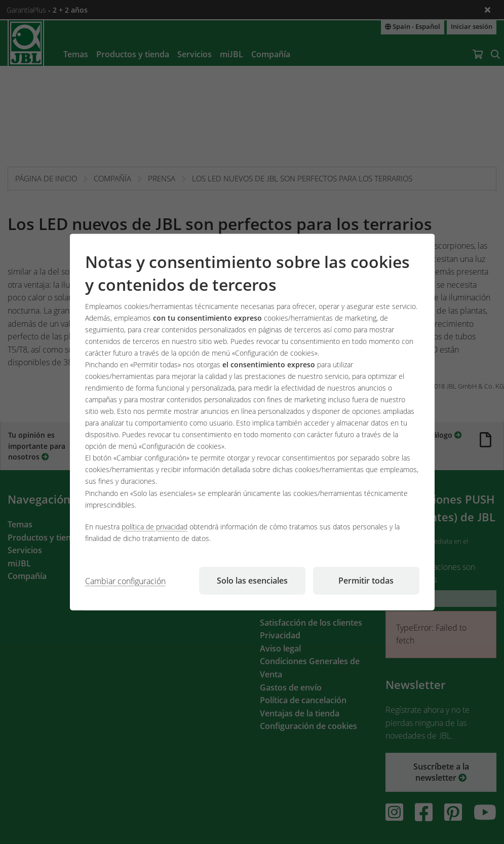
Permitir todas (366, 580)
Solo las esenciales (252, 580)
